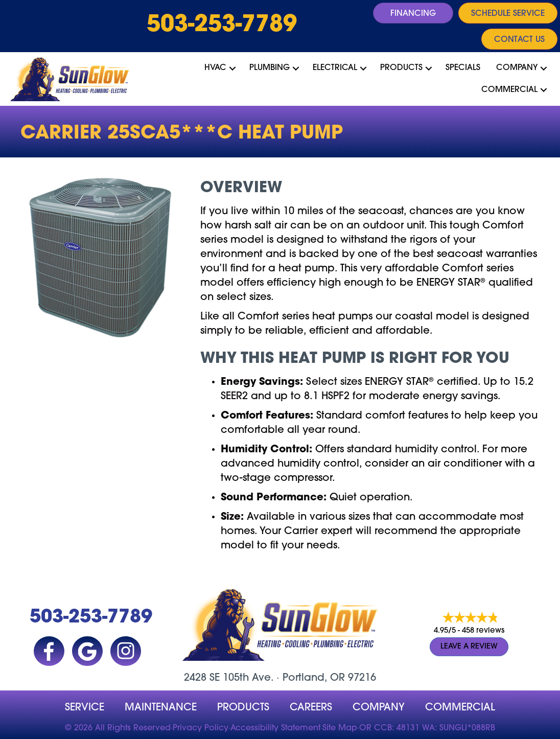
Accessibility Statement (275, 728)
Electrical (335, 68)
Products (401, 68)
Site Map (340, 728)
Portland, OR (314, 678)
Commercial (509, 90)
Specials (463, 68)
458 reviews (483, 631)
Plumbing (270, 68)
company (379, 708)
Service (85, 708)
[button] (232, 68)
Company (517, 68)
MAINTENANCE (161, 708)
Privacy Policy (201, 728)
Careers (311, 708)
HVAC (215, 68)
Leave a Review (469, 647)
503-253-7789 (222, 26)
